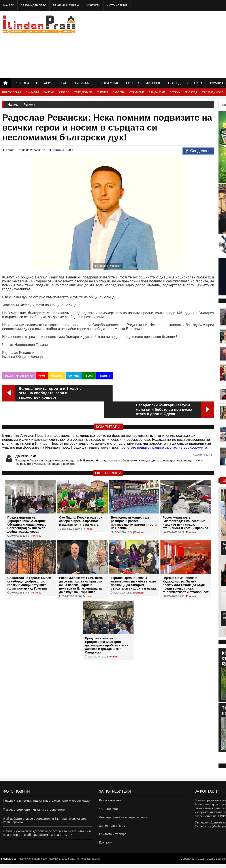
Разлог (64, 92)
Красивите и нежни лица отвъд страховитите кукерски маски (47, 801)
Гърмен (102, 92)
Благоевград (12, 92)
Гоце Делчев (83, 92)
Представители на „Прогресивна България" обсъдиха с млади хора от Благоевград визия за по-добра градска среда (27, 508)
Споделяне (198, 151)
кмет (42, 375)
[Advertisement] (177, 44)
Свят (64, 83)
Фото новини (117, 6)
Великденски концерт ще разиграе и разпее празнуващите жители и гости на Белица (134, 506)
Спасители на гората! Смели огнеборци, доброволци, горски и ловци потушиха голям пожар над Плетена (29, 567)
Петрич (175, 92)
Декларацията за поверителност (122, 819)
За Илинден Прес (34, 6)
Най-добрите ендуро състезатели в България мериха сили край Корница (45, 820)
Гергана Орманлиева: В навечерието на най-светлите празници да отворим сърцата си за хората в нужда (134, 567)
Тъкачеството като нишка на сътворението (34, 810)
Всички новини (110, 801)
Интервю (153, 83)
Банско (49, 92)
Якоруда (191, 92)
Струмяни (137, 92)
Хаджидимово (213, 92)
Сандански (157, 92)
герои (89, 375)
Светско (195, 83)
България (44, 83)
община (57, 375)
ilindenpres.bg (8, 862)
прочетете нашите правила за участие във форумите (163, 431)
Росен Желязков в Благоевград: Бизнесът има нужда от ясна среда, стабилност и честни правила (185, 506)
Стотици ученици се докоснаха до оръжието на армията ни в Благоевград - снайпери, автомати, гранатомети (47, 833)
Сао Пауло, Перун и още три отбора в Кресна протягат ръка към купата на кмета (81, 504)
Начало (9, 6)
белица (73, 375)
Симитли (32, 92)
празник (104, 375)
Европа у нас (108, 83)
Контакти (93, 6)
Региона (22, 83)
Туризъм (82, 83)
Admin (8, 150)
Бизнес (133, 83)
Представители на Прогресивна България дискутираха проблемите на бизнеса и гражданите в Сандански (106, 629)
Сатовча (119, 92)
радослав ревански (19, 375)
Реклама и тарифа (66, 6)
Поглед (174, 83)
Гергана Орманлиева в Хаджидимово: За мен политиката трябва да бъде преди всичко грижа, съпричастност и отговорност (186, 568)
